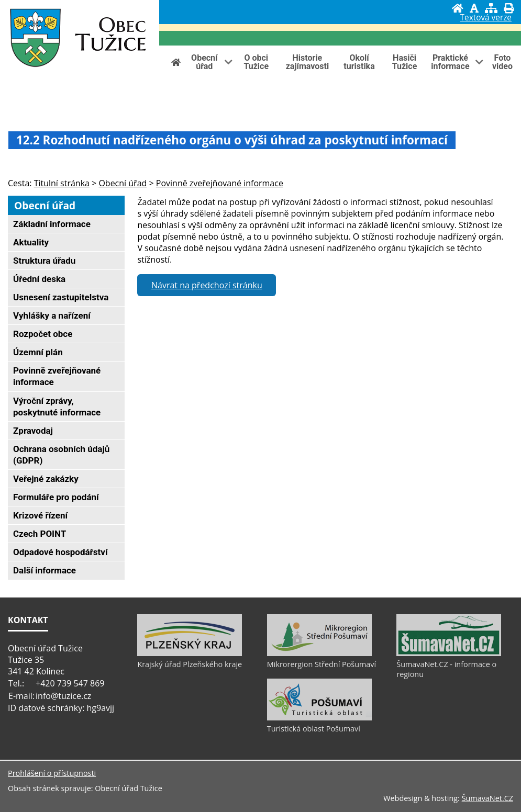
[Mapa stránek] (491, 8)
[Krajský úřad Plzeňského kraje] (190, 653)
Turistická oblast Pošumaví (314, 729)
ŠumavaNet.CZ (487, 798)
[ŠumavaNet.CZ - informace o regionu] (449, 653)
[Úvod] (458, 8)
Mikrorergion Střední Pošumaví (322, 664)
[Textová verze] (486, 19)
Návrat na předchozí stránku (207, 285)
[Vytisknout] (509, 8)
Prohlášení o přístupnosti (52, 773)
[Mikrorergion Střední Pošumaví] (319, 653)
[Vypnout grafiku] (474, 8)
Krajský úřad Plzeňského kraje (190, 664)
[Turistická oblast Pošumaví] (319, 718)
